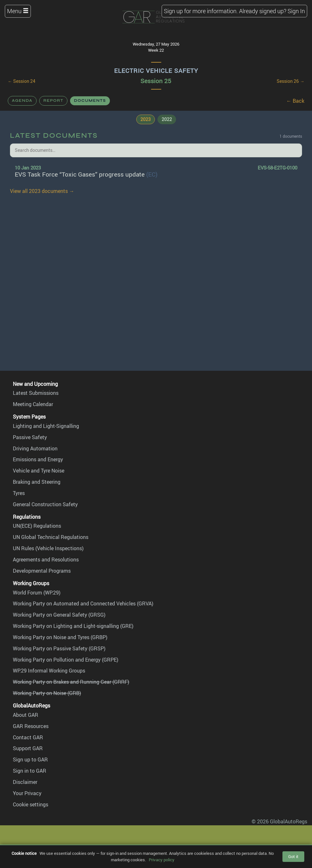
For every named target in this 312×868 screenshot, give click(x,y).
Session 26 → (290, 81)
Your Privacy (27, 793)
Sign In (296, 11)
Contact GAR (28, 737)
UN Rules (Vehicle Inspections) (48, 548)
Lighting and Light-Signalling (46, 426)
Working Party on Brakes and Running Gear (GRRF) (71, 682)
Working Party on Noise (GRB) (47, 693)
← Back (295, 101)
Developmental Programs (42, 571)
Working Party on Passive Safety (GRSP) (59, 648)
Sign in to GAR (30, 771)
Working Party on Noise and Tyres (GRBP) (60, 637)
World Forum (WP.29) (37, 593)
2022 (167, 119)
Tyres (19, 493)
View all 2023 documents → (42, 191)
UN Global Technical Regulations (51, 537)
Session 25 (156, 81)
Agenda (22, 100)
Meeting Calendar (33, 404)
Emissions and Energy (38, 459)
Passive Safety (30, 437)
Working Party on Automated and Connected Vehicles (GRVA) (83, 603)
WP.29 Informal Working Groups (49, 671)
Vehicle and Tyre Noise (39, 471)
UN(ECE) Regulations (37, 526)
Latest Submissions (36, 393)
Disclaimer (25, 782)
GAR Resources (31, 726)
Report (53, 100)
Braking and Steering (37, 482)
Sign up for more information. (201, 11)
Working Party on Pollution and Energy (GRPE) (66, 660)
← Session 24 (22, 81)
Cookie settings (31, 804)
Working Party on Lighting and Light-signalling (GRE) (73, 626)
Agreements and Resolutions (46, 560)
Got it (293, 856)
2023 (146, 119)
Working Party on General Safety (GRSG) (59, 615)
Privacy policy (162, 860)
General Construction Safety (45, 504)
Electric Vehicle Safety (156, 71)
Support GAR (28, 748)
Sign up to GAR (30, 759)
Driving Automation (35, 448)
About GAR (26, 715)
